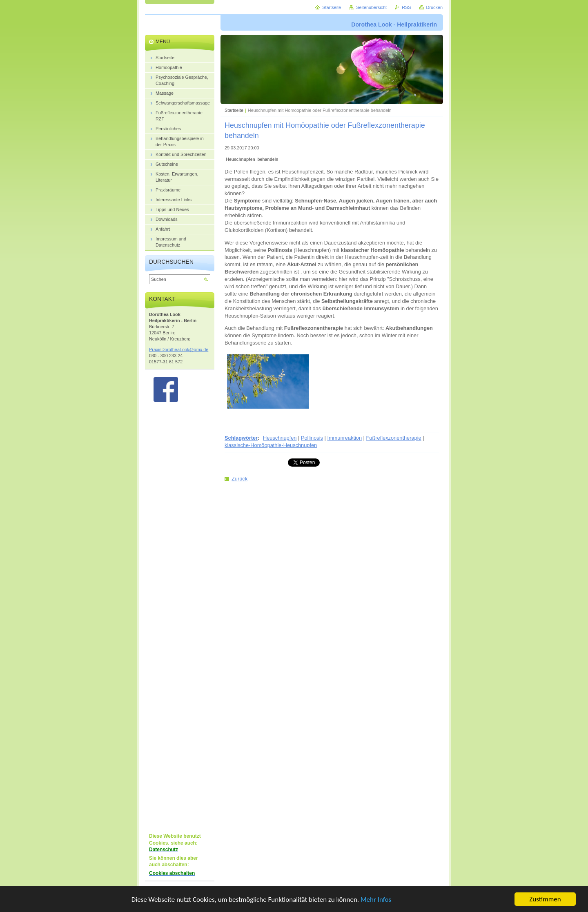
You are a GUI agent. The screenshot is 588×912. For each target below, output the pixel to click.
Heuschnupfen (280, 438)
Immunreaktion (344, 438)
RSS (406, 7)
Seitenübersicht (371, 7)
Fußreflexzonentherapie (394, 438)
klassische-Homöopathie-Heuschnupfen (271, 445)
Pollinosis (312, 438)
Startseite (234, 110)
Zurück (239, 479)
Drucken (435, 7)
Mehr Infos (376, 900)
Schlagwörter (241, 438)
